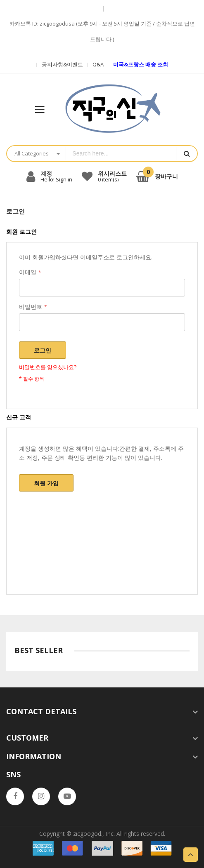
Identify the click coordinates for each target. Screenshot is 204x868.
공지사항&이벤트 (62, 64)
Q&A (98, 64)
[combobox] (121, 154)
